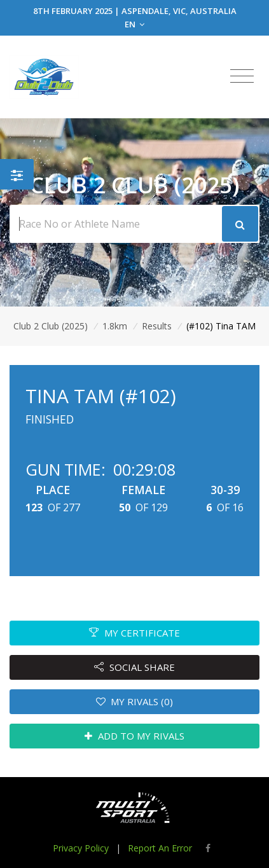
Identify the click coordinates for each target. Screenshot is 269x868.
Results (157, 326)
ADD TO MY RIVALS (134, 736)
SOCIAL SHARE (134, 667)
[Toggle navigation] (242, 76)
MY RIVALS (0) (135, 701)
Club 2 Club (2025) (51, 326)
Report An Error (160, 848)
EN (134, 24)
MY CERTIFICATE (134, 633)
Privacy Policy (81, 848)
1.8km (115, 326)
